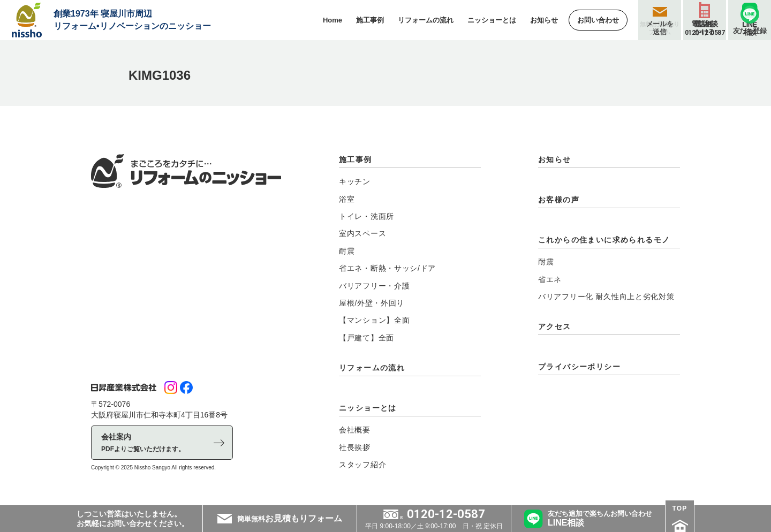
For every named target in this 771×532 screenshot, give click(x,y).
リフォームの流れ (372, 368)
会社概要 (355, 430)
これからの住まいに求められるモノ (604, 240)
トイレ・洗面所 (366, 216)
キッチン (355, 181)
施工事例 (356, 159)
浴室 (347, 199)
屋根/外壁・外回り (372, 303)
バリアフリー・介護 (374, 286)
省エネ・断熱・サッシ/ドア (387, 268)
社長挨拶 (355, 447)
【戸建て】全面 (366, 338)
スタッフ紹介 (362, 465)
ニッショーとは (368, 408)
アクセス (555, 326)
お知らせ (555, 159)
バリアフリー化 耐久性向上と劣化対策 (606, 297)
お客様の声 (559, 200)
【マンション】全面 (374, 320)
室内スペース (362, 233)
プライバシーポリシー (579, 367)
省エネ (550, 279)
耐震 (347, 251)
